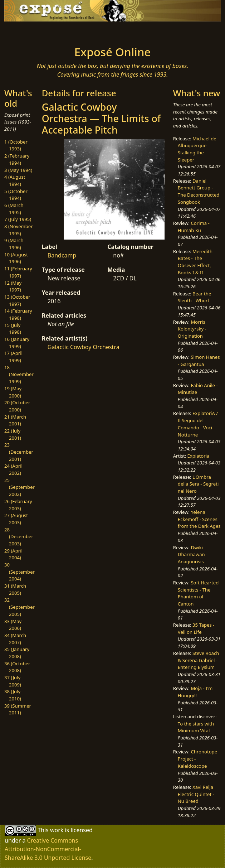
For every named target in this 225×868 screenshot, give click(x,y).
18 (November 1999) (19, 374)
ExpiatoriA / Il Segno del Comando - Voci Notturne (198, 424)
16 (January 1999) (17, 343)
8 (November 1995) (19, 230)
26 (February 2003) (18, 505)
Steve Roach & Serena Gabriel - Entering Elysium (199, 660)
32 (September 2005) (19, 607)
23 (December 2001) (19, 452)
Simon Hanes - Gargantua (199, 361)
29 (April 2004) (13, 554)
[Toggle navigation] (35, 32)
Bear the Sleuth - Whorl (195, 297)
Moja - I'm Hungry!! (195, 692)
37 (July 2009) (13, 681)
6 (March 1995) (14, 209)
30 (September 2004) (19, 572)
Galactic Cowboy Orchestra (84, 347)
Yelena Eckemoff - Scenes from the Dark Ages (199, 519)
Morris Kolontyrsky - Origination (192, 329)
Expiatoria (199, 456)
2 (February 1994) (17, 159)
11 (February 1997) (18, 272)
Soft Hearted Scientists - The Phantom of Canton (198, 593)
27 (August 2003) (16, 519)
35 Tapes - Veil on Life (196, 628)
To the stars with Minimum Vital (196, 727)
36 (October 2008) (17, 667)
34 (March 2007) (15, 639)
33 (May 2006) (13, 625)
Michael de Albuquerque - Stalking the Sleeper (197, 149)
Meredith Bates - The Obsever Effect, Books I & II (195, 262)
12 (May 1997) (13, 286)
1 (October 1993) (16, 145)
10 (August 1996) (16, 258)
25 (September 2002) (19, 487)
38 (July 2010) (13, 695)
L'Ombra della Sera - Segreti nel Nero (198, 484)
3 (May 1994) (18, 170)
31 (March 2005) (15, 589)
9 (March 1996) (14, 244)
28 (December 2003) (19, 537)
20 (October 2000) (17, 406)
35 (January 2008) (17, 653)
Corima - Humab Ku (194, 227)
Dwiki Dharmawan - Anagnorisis (193, 554)
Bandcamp (62, 255)
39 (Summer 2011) (18, 709)
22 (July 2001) (13, 434)
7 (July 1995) (18, 219)
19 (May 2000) (13, 392)
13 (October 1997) (17, 300)
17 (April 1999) (13, 357)
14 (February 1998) (18, 314)
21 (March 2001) (15, 420)
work (57, 830)
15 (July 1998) (13, 329)
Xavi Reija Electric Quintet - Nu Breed (196, 794)
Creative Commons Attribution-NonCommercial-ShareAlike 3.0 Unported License (48, 849)
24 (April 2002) (13, 469)
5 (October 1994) (16, 195)
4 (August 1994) (15, 180)
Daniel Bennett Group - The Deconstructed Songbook (199, 191)
